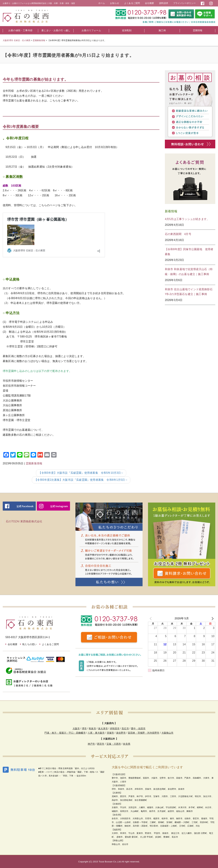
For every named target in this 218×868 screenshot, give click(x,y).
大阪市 (76, 729)
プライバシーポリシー (184, 3)
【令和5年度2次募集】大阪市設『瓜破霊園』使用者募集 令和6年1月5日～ (81, 480)
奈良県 (127, 744)
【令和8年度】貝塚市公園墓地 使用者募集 (189, 252)
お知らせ (115, 3)
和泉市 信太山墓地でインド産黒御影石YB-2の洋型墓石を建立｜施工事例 (189, 292)
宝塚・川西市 (114, 744)
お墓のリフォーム (91, 30)
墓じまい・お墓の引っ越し (56, 30)
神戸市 (91, 744)
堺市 (84, 729)
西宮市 (101, 744)
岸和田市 (115, 729)
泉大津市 (103, 729)
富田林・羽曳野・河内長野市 (144, 733)
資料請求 (164, 3)
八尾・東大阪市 (96, 733)
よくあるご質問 (132, 3)
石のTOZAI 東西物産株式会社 (24, 521)
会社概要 (149, 3)
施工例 (162, 30)
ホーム (102, 3)
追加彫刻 (127, 30)
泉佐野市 (121, 733)
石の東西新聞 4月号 (178, 234)
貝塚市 (110, 733)
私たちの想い (30, 644)
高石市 (125, 729)
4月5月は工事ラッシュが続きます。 (187, 219)
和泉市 (92, 729)
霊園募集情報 (34, 463)
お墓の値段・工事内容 (20, 30)
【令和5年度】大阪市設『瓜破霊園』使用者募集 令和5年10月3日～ (81, 473)
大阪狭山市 (168, 733)
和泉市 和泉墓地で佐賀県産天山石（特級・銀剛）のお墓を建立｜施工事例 (189, 272)
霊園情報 (198, 30)
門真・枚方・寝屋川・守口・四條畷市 (65, 733)
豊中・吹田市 (138, 729)
